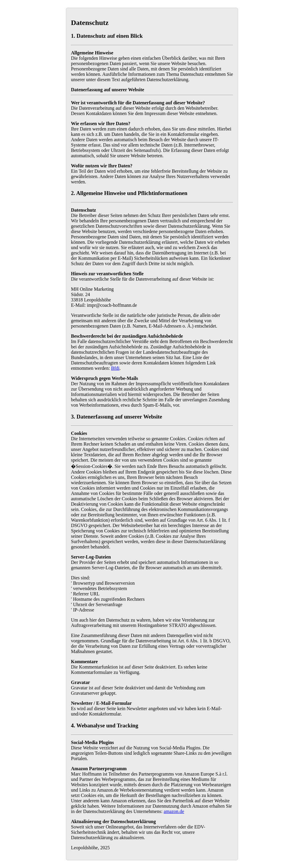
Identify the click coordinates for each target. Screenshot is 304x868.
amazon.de (174, 811)
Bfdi (115, 368)
